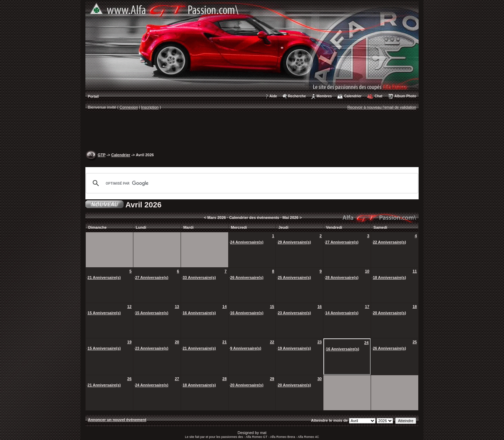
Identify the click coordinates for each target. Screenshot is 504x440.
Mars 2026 (216, 218)
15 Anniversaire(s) (104, 313)
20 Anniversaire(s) (389, 313)
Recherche (297, 96)
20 (177, 342)
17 (367, 307)
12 (129, 307)
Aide (273, 96)
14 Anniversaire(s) (342, 313)
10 (367, 271)
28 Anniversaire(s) (342, 277)
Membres (324, 96)
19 (129, 342)
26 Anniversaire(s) (247, 277)
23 (320, 342)
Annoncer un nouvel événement (117, 420)
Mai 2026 (290, 218)
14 (224, 307)
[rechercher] (251, 183)
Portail (93, 97)
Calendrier (353, 96)
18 (415, 307)
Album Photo (405, 96)
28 (224, 379)
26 (129, 379)
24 (366, 343)
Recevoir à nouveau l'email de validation (382, 107)
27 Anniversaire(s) (342, 242)
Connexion (129, 107)
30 (320, 379)
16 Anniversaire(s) (199, 313)
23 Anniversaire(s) (294, 313)
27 (177, 379)
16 (320, 307)
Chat (378, 96)
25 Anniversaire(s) (294, 277)
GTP (101, 155)
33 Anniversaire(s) (199, 277)
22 (272, 342)
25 (415, 342)
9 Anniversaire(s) (246, 348)
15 (272, 307)
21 (224, 342)
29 (272, 379)
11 (415, 271)
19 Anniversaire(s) (294, 348)
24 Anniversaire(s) (247, 242)
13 (177, 307)
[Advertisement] (252, 132)
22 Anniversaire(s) (389, 242)
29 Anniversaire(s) (294, 242)
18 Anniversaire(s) (389, 277)
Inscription (150, 107)
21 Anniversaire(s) (104, 277)
